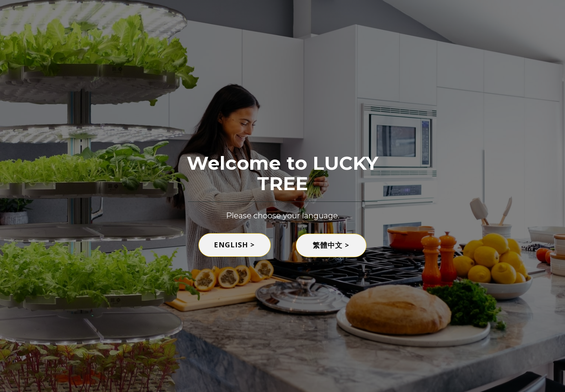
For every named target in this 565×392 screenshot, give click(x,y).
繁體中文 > (331, 245)
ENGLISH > (234, 245)
